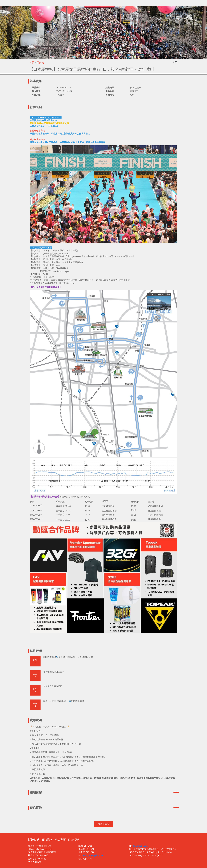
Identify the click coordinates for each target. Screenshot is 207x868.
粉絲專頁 (60, 840)
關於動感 (34, 840)
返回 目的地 (103, 824)
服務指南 (47, 840)
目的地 (40, 63)
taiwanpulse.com (140, 846)
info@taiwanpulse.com (93, 855)
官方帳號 (73, 840)
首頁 (32, 63)
